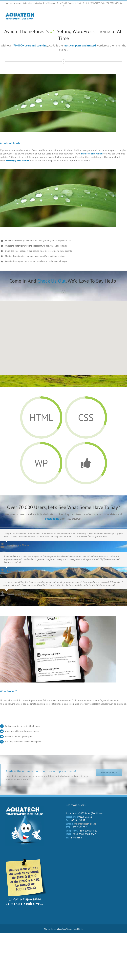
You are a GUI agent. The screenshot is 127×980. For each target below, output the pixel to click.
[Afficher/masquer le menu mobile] (120, 14)
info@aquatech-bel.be (85, 824)
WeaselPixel (72, 929)
